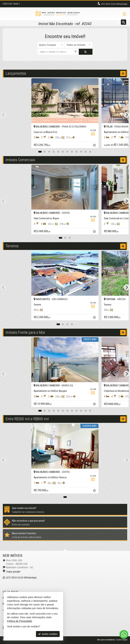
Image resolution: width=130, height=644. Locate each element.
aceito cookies (48, 634)
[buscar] (86, 52)
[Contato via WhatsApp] (124, 634)
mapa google (13, 572)
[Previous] (36, 101)
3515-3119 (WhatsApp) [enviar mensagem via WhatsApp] (114, 4)
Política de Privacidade (19, 621)
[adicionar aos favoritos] (95, 146)
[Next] (94, 101)
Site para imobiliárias (106, 640)
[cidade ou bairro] (58, 52)
